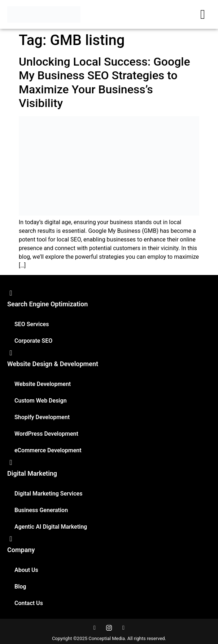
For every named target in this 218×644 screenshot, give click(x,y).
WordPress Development (46, 434)
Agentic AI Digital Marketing (51, 527)
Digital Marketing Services (48, 494)
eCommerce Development (48, 450)
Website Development (43, 384)
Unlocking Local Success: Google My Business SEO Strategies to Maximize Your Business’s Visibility (104, 82)
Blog (20, 587)
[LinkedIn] (123, 628)
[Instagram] (109, 628)
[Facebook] (95, 628)
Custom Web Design (41, 401)
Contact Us (29, 603)
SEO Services (32, 324)
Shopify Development (42, 417)
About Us (26, 570)
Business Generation (41, 510)
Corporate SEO (33, 341)
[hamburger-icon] (203, 14)
